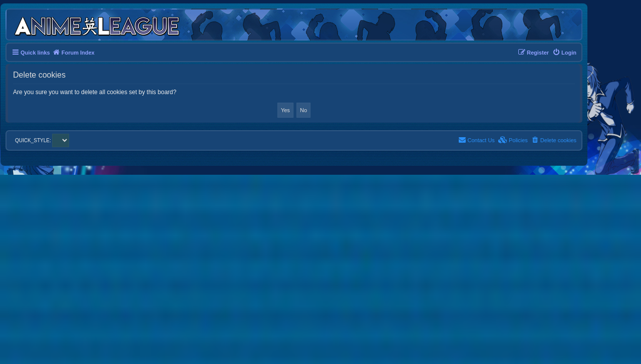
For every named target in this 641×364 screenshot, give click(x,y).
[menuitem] (564, 53)
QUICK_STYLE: (42, 140)
